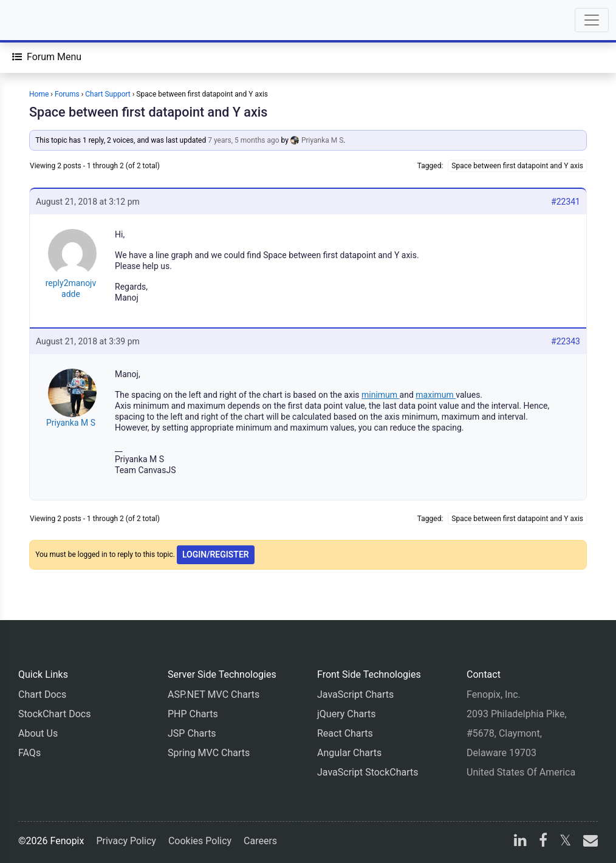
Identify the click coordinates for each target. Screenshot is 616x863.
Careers (260, 841)
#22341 (566, 202)
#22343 (566, 341)
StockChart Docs (54, 714)
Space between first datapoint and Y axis (148, 112)
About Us (38, 733)
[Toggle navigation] (592, 20)
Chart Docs (42, 694)
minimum (381, 395)
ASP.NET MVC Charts (214, 694)
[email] (588, 842)
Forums (67, 94)
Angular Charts (349, 753)
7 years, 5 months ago (243, 140)
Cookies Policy (200, 841)
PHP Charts (193, 714)
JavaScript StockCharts (368, 772)
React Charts (345, 733)
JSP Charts (192, 733)
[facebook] (543, 842)
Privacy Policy (126, 841)
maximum (436, 395)
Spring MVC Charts (209, 753)
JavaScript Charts (355, 694)
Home (39, 94)
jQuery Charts (346, 714)
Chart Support (108, 94)
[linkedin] (520, 842)
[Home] (44, 20)
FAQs (29, 753)
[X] (565, 842)
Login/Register (216, 554)
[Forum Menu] (47, 57)
